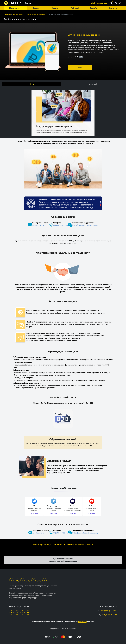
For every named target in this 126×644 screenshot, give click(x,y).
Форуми (56, 8)
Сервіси (37, 8)
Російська (90, 622)
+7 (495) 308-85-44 (60, 225)
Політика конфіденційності (41, 622)
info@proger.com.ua (99, 3)
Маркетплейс (16, 8)
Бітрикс (28, 3)
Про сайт (94, 8)
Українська (82, 622)
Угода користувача (57, 622)
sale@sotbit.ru (38, 225)
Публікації (75, 8)
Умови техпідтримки (71, 622)
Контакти (113, 8)
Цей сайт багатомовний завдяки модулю (63, 560)
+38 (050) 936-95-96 (110, 615)
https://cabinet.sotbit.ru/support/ (85, 225)
